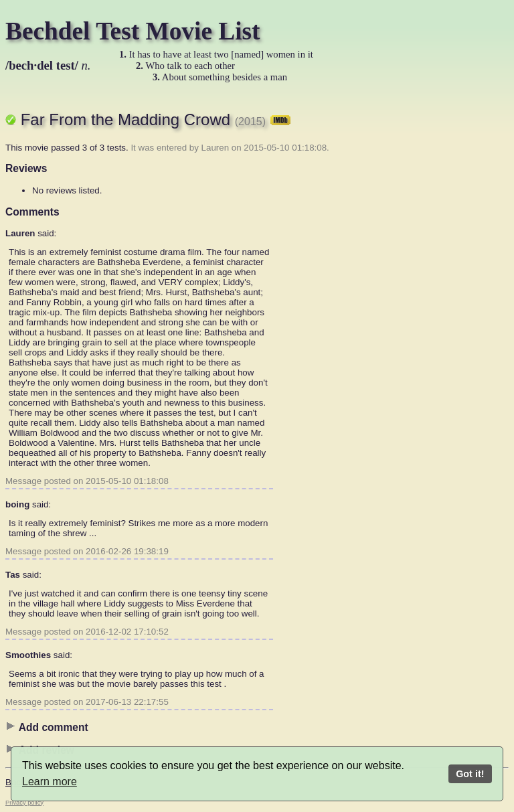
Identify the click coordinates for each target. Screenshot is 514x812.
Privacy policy (24, 803)
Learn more (50, 782)
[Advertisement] (455, 298)
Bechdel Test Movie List (133, 31)
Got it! (470, 774)
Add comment (47, 727)
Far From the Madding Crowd (156, 119)
